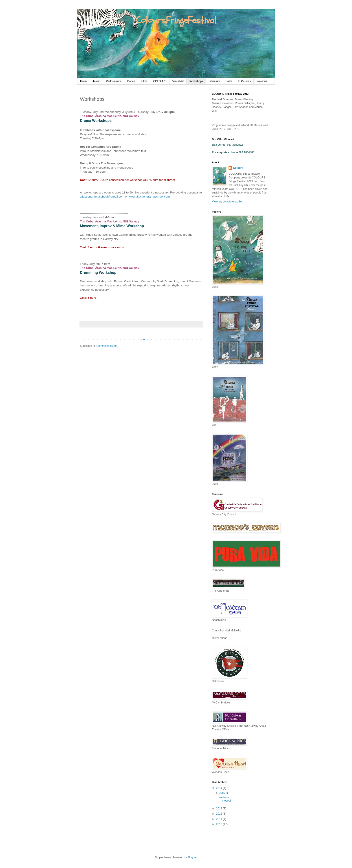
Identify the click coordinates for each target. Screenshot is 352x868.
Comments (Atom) (107, 346)
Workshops (196, 81)
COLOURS (160, 81)
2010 (220, 824)
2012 (220, 814)
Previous (262, 81)
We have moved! (225, 799)
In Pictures (244, 81)
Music (97, 81)
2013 (220, 809)
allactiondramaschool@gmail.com (102, 197)
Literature (214, 81)
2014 (220, 788)
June (223, 793)
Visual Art (178, 81)
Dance (131, 81)
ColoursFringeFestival (176, 20)
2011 (220, 819)
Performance (114, 81)
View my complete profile (227, 202)
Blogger (192, 857)
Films (144, 81)
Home (84, 81)
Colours (238, 168)
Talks (229, 81)
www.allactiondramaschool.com (149, 197)
